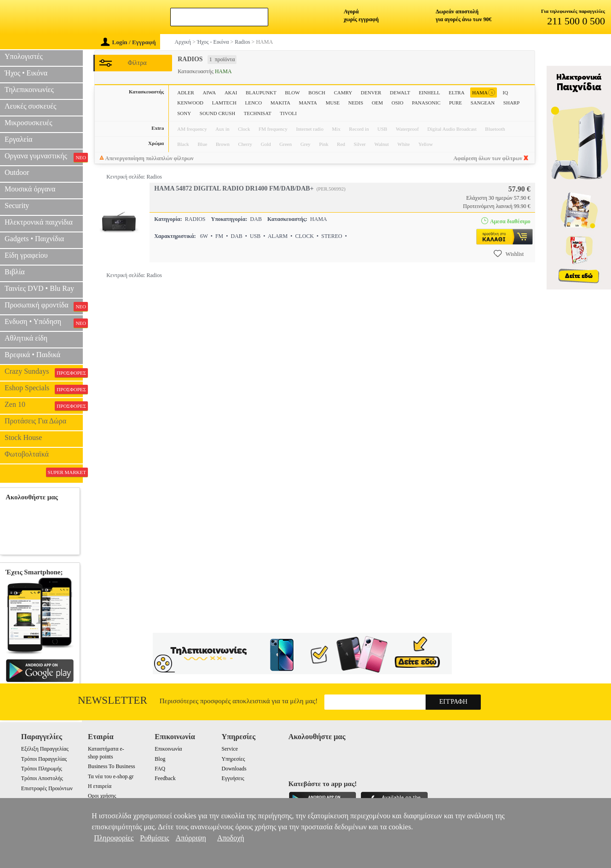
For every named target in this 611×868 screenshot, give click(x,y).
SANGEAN (483, 103)
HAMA (484, 93)
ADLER (186, 93)
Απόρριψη (191, 838)
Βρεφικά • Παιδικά (32, 355)
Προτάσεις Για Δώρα (35, 421)
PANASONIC (426, 103)
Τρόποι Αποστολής (42, 778)
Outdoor (17, 172)
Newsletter (112, 700)
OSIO (398, 103)
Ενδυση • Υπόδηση (44, 323)
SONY (184, 113)
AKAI (231, 93)
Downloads (234, 769)
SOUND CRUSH (217, 113)
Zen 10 (44, 405)
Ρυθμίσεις (154, 838)
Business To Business (112, 766)
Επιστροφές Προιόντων (47, 788)
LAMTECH (224, 103)
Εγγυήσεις (233, 778)
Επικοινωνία (168, 749)
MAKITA (280, 103)
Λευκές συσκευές (30, 106)
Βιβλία (15, 272)
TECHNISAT (258, 113)
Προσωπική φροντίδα (44, 306)
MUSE (333, 103)
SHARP (511, 103)
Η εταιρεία (100, 786)
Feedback (165, 778)
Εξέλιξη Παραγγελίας (45, 749)
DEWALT (400, 93)
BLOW (292, 93)
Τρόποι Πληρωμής (42, 769)
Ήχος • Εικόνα (26, 73)
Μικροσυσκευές (29, 123)
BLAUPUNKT (261, 93)
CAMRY (343, 93)
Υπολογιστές (24, 56)
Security (17, 205)
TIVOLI (288, 113)
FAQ (160, 769)
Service (230, 749)
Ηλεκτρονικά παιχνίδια (39, 222)
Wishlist (509, 254)
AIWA (210, 93)
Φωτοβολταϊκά (27, 454)
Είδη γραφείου (26, 255)
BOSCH (317, 93)
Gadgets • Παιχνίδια (34, 239)
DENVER (371, 93)
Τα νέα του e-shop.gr (111, 776)
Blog (160, 759)
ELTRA (456, 93)
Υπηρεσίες (233, 759)
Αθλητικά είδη (26, 338)
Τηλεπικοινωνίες (29, 90)
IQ (506, 93)
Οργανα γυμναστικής (44, 157)
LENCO (253, 103)
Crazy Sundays (44, 372)
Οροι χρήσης (102, 796)
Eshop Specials (44, 389)
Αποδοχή (231, 838)
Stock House (23, 437)
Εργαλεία (18, 139)
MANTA (308, 103)
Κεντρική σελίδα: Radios (134, 177)
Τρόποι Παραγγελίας (44, 759)
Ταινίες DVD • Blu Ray (39, 288)
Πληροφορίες (114, 838)
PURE (455, 103)
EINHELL (429, 93)
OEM (377, 103)
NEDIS (356, 103)
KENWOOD (190, 103)
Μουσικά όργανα (30, 189)
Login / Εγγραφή (128, 42)
